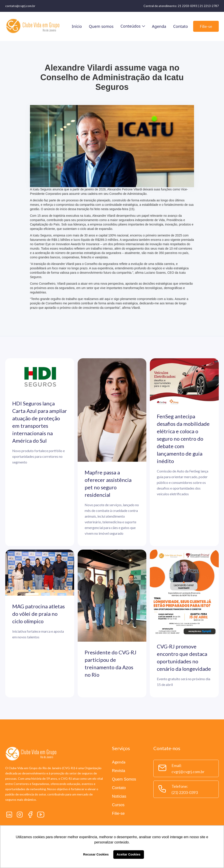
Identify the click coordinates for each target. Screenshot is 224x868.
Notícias (119, 796)
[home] (33, 26)
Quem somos (101, 26)
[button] (133, 26)
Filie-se (206, 26)
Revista (119, 771)
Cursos (118, 805)
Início (77, 26)
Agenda (159, 26)
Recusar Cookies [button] (96, 854)
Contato (181, 26)
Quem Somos (124, 779)
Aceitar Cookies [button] (129, 854)
